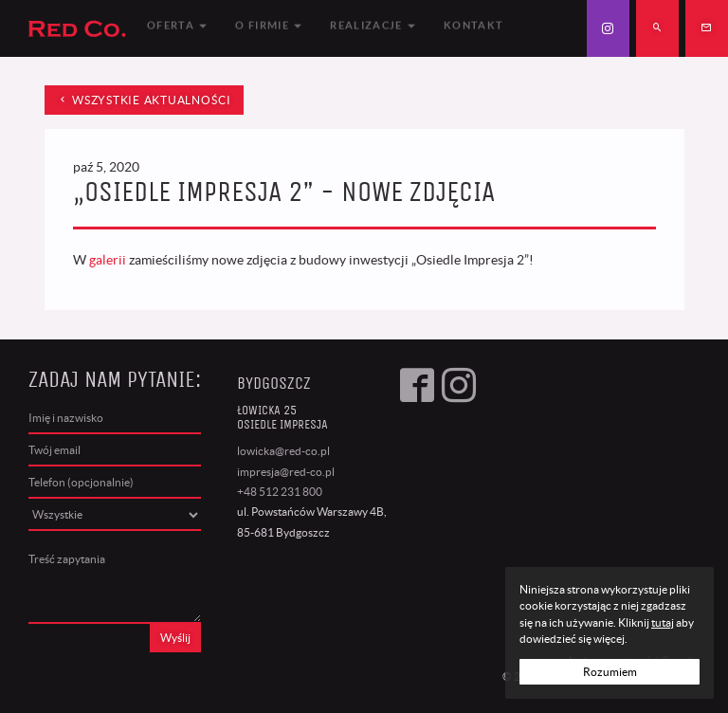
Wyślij (175, 638)
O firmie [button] (268, 27)
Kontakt (473, 27)
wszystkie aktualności (144, 100)
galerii (108, 260)
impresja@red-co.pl (286, 472)
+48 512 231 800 (280, 492)
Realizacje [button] (373, 27)
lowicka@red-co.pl (283, 451)
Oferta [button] (177, 27)
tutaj (663, 622)
